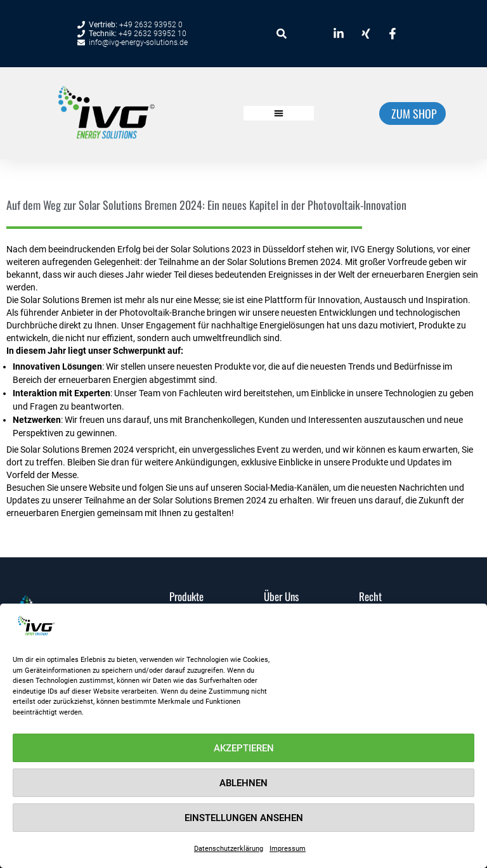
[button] (279, 113)
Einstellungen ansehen (244, 818)
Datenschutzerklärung (229, 849)
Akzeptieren (244, 748)
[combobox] (289, 34)
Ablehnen (243, 783)
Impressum (288, 849)
